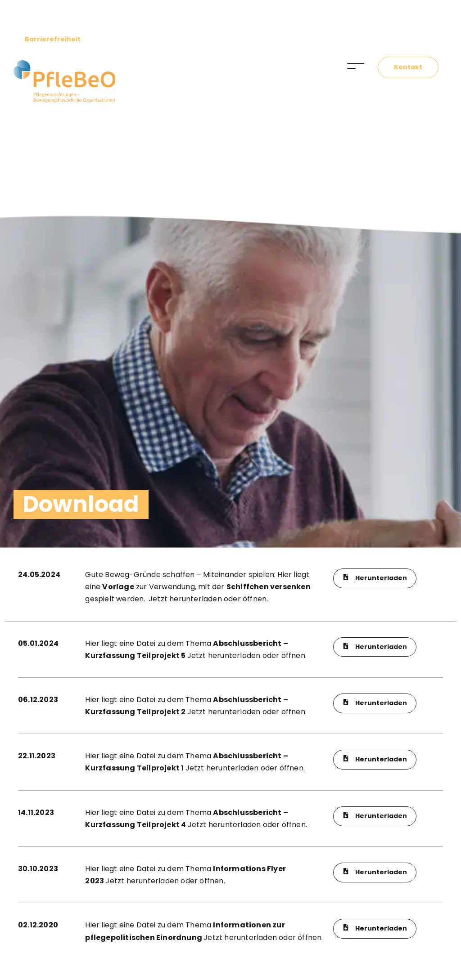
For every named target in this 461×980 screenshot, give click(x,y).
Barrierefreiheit (53, 39)
